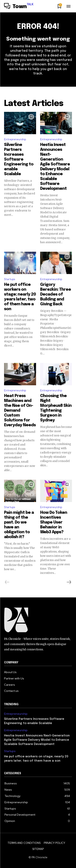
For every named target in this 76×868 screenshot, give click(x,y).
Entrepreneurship (15, 139)
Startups (10, 279)
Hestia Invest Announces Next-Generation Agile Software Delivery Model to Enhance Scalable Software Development (37, 740)
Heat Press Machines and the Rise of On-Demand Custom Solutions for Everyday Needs (20, 411)
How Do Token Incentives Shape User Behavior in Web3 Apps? (54, 522)
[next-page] (69, 582)
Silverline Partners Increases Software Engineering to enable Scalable (19, 159)
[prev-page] (7, 582)
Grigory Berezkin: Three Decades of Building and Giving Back (56, 294)
